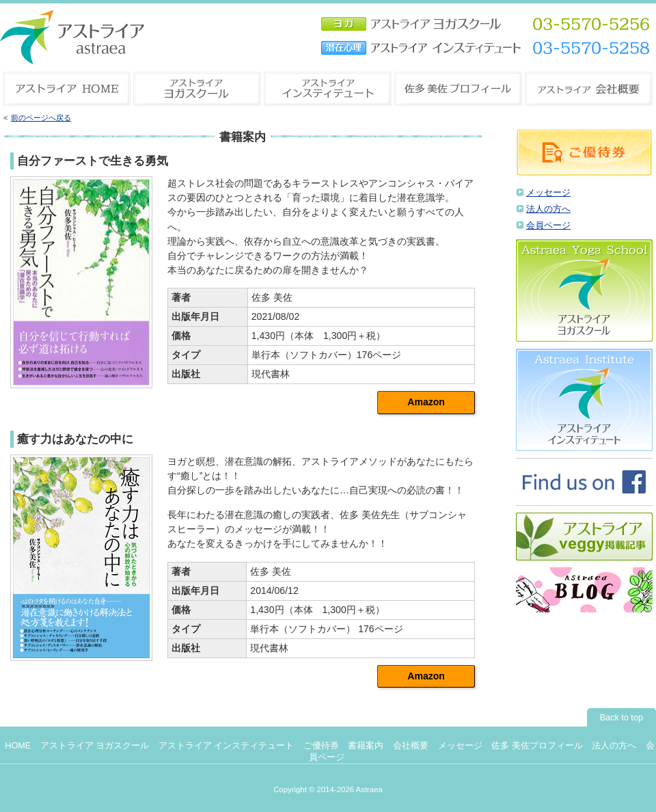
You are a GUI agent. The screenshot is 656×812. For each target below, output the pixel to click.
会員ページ (548, 226)
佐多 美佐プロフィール (537, 746)
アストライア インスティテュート (227, 746)
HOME (18, 746)
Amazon (426, 402)
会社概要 (411, 746)
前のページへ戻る (41, 118)
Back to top (621, 718)
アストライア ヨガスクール (95, 746)
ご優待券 (321, 746)
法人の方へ (548, 209)
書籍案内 (366, 746)
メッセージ (548, 193)
